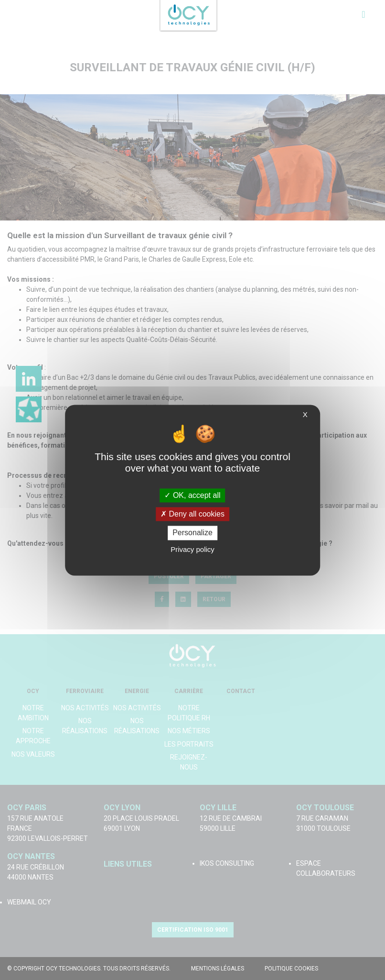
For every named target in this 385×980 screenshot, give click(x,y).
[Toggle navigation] (364, 14)
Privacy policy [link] (192, 549)
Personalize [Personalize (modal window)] (192, 533)
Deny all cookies (192, 514)
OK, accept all (192, 495)
